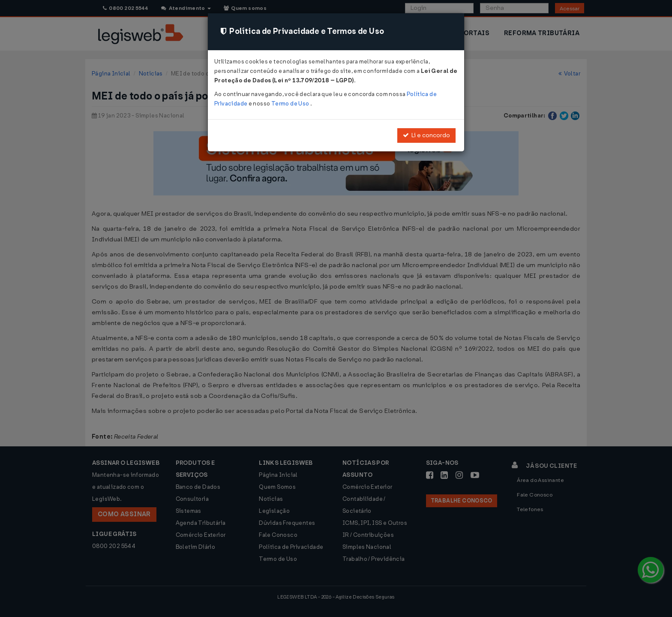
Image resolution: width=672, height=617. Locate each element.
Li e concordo (426, 135)
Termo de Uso (291, 104)
